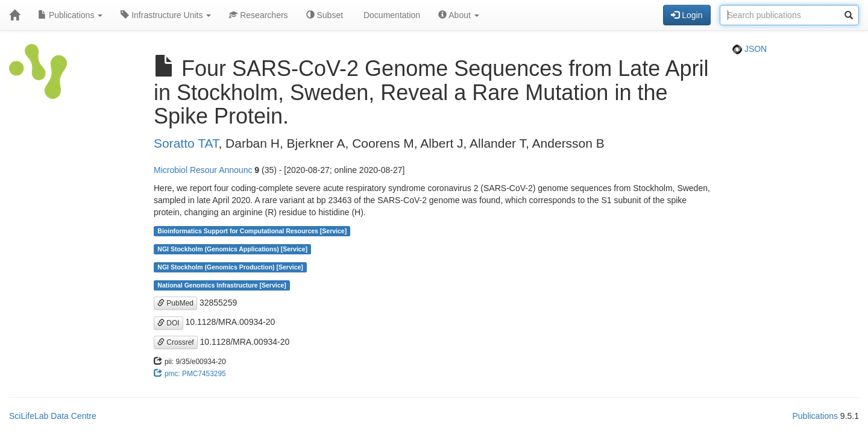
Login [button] (687, 15)
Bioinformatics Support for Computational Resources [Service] (252, 231)
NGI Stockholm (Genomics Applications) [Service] (232, 249)
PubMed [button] (175, 303)
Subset (325, 15)
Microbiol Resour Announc (203, 170)
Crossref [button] (176, 342)
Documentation (391, 15)
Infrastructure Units (166, 15)
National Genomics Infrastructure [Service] (222, 285)
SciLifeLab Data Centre (53, 416)
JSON (750, 49)
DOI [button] (168, 323)
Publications (70, 15)
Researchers (258, 15)
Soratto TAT (186, 143)
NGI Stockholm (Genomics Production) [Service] (230, 267)
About (459, 15)
